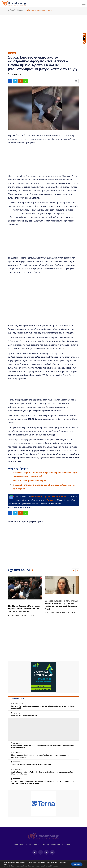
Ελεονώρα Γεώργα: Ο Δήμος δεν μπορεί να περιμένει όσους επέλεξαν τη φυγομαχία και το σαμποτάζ (45, 474)
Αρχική (11, 10)
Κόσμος (20, 10)
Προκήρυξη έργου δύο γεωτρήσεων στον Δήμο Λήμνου (31, 764)
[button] (73, 570)
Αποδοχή (76, 864)
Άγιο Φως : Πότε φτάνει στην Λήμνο (29, 481)
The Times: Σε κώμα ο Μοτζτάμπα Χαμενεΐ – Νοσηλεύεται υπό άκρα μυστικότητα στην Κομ (24, 609)
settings (55, 866)
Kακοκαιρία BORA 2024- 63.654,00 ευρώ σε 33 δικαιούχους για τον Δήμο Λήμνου (44, 487)
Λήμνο (50, 500)
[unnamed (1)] (43, 677)
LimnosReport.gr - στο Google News (49, 496)
